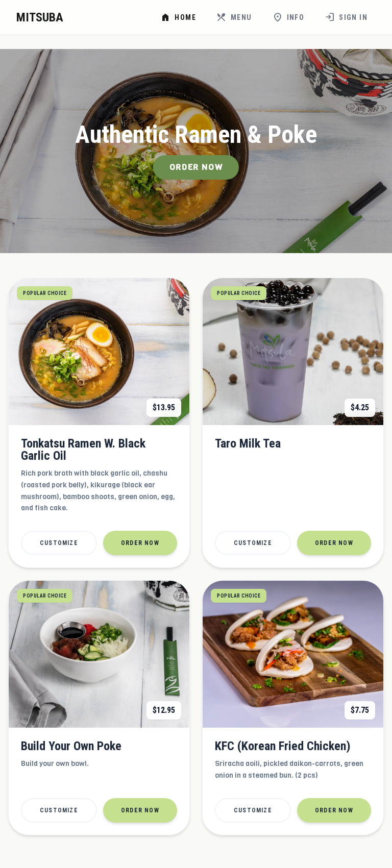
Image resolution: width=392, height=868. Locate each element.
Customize (59, 543)
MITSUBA (40, 17)
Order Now (196, 167)
